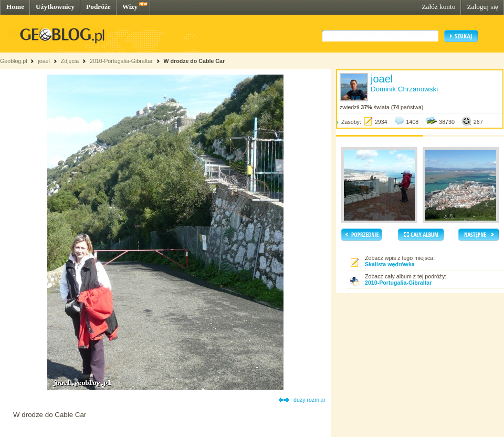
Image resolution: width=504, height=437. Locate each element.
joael (44, 61)
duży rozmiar (309, 400)
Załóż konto (438, 7)
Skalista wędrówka (390, 264)
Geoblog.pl (14, 61)
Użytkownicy (55, 7)
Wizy (130, 7)
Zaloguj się (482, 7)
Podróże (98, 7)
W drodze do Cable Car (194, 61)
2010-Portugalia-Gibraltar (121, 61)
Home (15, 7)
